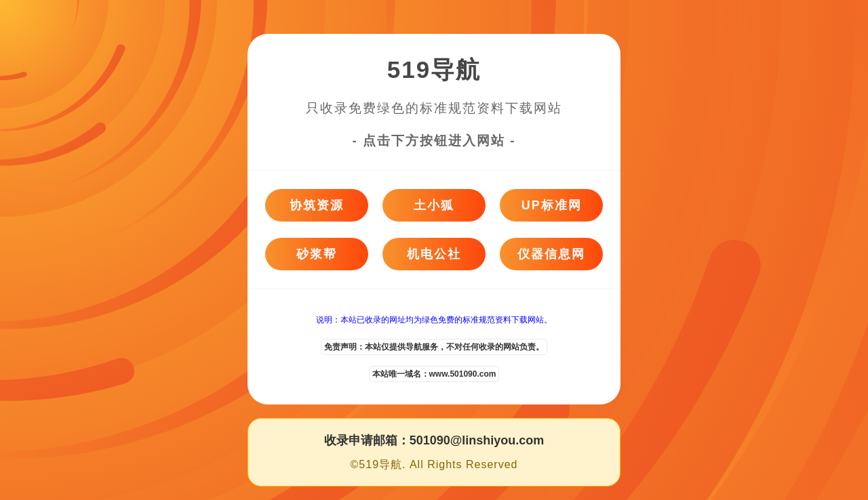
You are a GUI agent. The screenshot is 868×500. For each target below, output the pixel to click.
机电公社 (434, 254)
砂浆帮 (317, 254)
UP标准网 (552, 205)
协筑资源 (317, 205)
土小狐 (434, 205)
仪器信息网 (551, 254)
